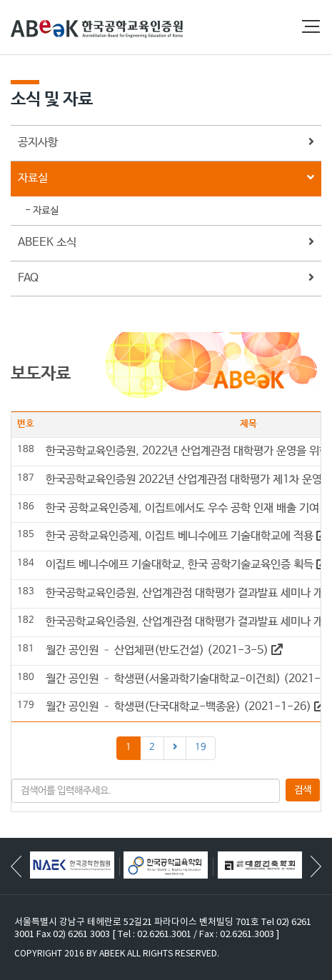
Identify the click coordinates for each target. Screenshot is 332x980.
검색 (303, 790)
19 (201, 747)
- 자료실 (42, 211)
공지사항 (166, 143)
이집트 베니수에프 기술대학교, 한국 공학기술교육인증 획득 (187, 565)
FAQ (166, 279)
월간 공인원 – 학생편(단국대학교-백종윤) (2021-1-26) (186, 707)
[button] (316, 866)
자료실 (166, 179)
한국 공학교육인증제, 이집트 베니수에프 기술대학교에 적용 (187, 536)
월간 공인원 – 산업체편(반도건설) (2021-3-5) (164, 650)
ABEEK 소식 (166, 243)
